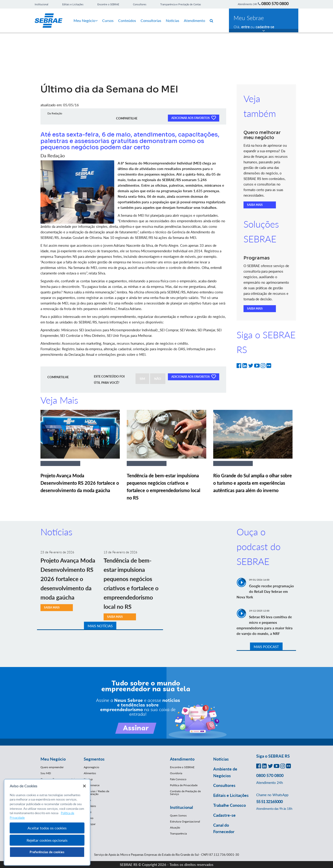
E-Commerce (92, 785)
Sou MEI (46, 773)
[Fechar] (84, 786)
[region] (47, 822)
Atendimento (194, 20)
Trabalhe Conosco (230, 805)
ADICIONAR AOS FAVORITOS (194, 118)
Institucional (42, 4)
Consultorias (151, 20)
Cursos (108, 20)
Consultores (140, 4)
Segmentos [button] (94, 759)
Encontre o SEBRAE (108, 4)
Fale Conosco (178, 779)
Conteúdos (127, 20)
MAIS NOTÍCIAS (100, 626)
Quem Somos (178, 815)
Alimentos (90, 773)
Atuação (175, 827)
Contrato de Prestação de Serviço (185, 793)
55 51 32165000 (269, 801)
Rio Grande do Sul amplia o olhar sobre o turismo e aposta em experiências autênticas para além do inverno (253, 483)
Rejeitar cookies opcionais (47, 840)
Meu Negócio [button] (53, 759)
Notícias (173, 20)
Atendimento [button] (182, 759)
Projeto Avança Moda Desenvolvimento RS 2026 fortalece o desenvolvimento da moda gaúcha (80, 483)
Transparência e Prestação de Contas (181, 4)
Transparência (178, 833)
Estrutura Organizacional (185, 821)
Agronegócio (91, 767)
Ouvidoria (176, 773)
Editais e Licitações (73, 4)
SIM (142, 379)
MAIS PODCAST (266, 647)
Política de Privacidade (184, 785)
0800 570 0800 (275, 3)
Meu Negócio (86, 20)
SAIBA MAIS (255, 205)
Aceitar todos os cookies (47, 828)
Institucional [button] (181, 807)
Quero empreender (52, 767)
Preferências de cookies (47, 852)
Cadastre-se (224, 815)
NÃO (158, 379)
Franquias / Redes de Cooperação (96, 793)
